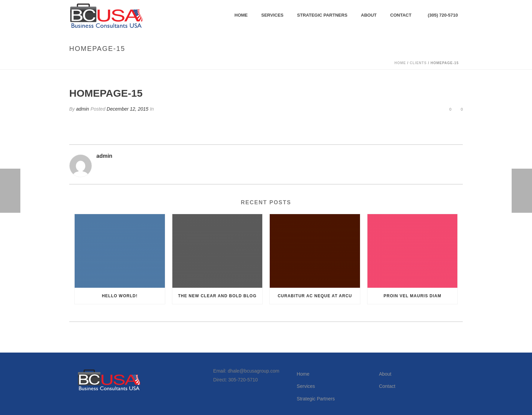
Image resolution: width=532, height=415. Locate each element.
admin (82, 109)
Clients (418, 63)
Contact (401, 15)
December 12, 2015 (127, 109)
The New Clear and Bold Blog (217, 296)
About (369, 15)
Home (241, 15)
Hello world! (120, 296)
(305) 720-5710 (443, 15)
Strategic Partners (322, 15)
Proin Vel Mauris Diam (413, 296)
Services (272, 15)
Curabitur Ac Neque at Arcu (315, 296)
